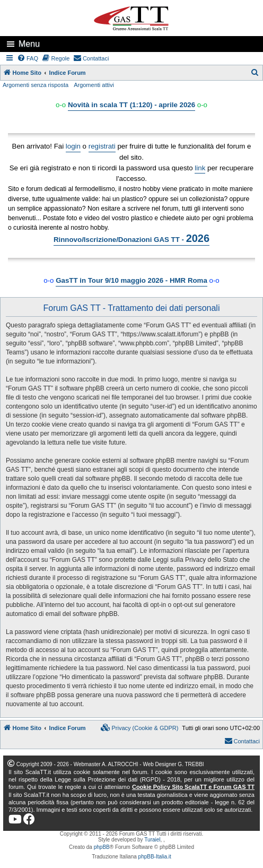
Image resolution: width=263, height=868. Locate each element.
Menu (29, 44)
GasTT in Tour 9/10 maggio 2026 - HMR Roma (131, 280)
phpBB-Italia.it (155, 857)
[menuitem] (28, 58)
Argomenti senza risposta (36, 85)
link (200, 168)
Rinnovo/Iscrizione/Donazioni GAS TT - (131, 238)
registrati (102, 146)
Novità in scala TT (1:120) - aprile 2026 (131, 105)
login (73, 146)
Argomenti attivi (94, 85)
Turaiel (152, 840)
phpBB (102, 847)
